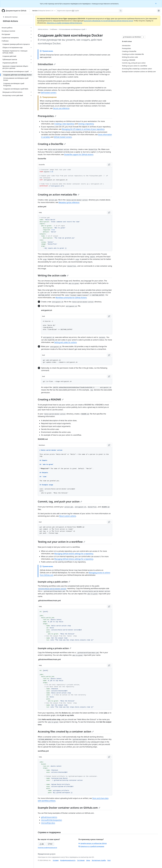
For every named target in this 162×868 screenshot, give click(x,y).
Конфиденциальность (68, 860)
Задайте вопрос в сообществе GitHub (93, 843)
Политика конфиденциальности (47, 848)
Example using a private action (54, 648)
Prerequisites (47, 116)
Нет (50, 844)
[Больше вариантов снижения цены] (144, 37)
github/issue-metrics (49, 817)
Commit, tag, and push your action (60, 501)
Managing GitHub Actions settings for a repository (74, 554)
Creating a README (51, 399)
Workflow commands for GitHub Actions (71, 298)
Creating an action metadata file (59, 195)
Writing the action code (53, 275)
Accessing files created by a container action (66, 731)
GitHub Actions (10, 21)
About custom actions (68, 516)
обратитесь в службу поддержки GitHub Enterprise (64, 23)
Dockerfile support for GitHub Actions (79, 154)
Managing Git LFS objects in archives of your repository (83, 129)
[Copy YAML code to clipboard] (109, 213)
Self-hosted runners (49, 93)
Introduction (47, 64)
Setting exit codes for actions (66, 342)
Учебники (54, 29)
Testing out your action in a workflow (61, 542)
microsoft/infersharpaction (52, 820)
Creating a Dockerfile (52, 144)
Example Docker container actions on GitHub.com (69, 808)
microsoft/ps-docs (48, 823)
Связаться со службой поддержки (91, 846)
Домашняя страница (10, 17)
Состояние (81, 860)
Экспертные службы (99, 860)
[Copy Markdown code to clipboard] (109, 445)
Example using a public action (54, 582)
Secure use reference (61, 108)
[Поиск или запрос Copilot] (89, 11)
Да (42, 844)
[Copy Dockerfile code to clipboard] (109, 165)
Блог (109, 860)
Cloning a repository (86, 124)
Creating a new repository (64, 124)
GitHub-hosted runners (63, 137)
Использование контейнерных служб (72, 29)
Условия (56, 860)
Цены (88, 860)
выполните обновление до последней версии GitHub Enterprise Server (108, 21)
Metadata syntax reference (69, 202)
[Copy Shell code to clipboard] (109, 316)
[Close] (156, 3)
